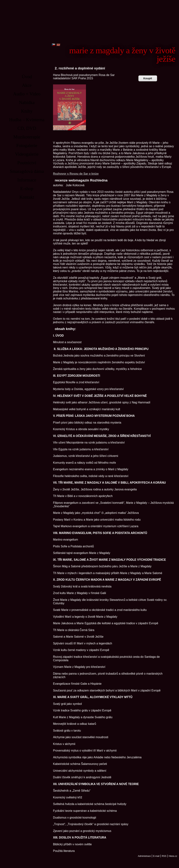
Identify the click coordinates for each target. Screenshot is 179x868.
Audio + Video (27, 94)
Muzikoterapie (27, 137)
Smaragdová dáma (27, 171)
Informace (27, 180)
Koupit (148, 78)
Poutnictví (27, 163)
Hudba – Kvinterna (27, 120)
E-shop (27, 189)
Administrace (144, 856)
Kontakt (27, 197)
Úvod (27, 77)
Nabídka (27, 102)
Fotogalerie (27, 145)
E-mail (156, 856)
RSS (164, 856)
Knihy (27, 111)
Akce (27, 85)
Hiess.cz (173, 856)
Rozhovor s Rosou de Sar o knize (76, 174)
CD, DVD (27, 128)
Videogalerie (27, 154)
